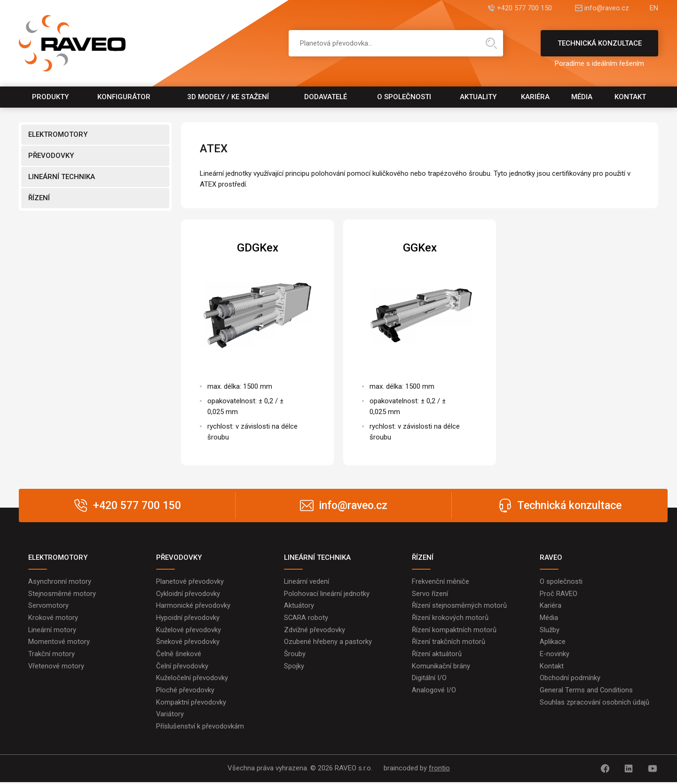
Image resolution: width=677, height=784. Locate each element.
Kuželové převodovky (189, 630)
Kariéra (535, 97)
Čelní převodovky (182, 667)
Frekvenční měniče (441, 581)
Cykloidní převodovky (188, 594)
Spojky (294, 667)
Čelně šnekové (179, 655)
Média (582, 97)
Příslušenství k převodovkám (200, 728)
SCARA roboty (306, 618)
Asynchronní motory (60, 581)
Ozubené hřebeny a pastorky (328, 643)
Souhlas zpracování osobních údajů (594, 704)
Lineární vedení (307, 581)
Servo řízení (430, 594)
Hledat (491, 43)
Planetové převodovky (190, 581)
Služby (550, 630)
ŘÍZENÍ (39, 198)
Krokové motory (53, 618)
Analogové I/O (434, 691)
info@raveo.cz (604, 8)
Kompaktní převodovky (191, 704)
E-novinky (555, 655)
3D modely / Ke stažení (228, 97)
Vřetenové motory (56, 667)
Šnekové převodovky (188, 643)
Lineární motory (52, 630)
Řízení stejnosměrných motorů (459, 606)
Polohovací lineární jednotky (327, 594)
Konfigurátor (124, 97)
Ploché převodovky (185, 691)
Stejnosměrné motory (62, 594)
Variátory (170, 716)
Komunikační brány (441, 667)
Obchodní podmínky (570, 679)
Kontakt (630, 97)
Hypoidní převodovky (188, 618)
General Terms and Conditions (586, 691)
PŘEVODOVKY (51, 156)
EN (654, 8)
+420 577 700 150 (519, 8)
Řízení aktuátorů (437, 655)
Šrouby (295, 655)
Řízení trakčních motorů (449, 643)
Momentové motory (59, 643)
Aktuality (478, 97)
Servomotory (48, 606)
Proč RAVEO (559, 594)
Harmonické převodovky (193, 606)
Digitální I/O (429, 679)
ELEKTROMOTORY (58, 134)
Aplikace (553, 643)
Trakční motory (51, 655)
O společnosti (404, 97)
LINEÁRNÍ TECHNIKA (62, 177)
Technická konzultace (599, 48)
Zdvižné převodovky (315, 630)
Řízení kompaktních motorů (454, 630)
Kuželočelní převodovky (192, 679)
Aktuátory (299, 606)
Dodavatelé (326, 97)
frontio (439, 770)
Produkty (50, 97)
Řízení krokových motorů (450, 618)
